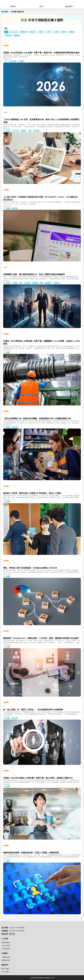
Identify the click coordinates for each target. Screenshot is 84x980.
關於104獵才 (6, 969)
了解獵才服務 (6, 957)
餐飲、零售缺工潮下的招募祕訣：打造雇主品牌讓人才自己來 (30, 568)
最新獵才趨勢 (6, 960)
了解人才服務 (6, 946)
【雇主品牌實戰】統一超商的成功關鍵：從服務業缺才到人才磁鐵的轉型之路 (37, 418)
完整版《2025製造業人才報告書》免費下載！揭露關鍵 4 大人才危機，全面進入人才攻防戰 (41, 342)
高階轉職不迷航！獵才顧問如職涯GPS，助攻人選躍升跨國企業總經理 (34, 274)
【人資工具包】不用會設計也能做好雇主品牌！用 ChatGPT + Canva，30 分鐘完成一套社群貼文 (41, 198)
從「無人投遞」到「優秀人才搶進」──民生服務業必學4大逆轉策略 (33, 710)
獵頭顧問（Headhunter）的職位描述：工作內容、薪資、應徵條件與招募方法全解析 (41, 638)
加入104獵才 (6, 972)
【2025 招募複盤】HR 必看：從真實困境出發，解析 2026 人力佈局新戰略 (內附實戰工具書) (42, 121)
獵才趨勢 (5, 12)
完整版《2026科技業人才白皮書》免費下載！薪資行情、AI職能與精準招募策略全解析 (41, 53)
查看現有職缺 (6, 942)
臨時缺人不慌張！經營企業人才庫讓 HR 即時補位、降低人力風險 (32, 493)
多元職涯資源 (6, 949)
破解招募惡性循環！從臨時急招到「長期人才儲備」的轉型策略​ (31, 853)
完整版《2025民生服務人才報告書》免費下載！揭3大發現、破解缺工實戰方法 (38, 778)
